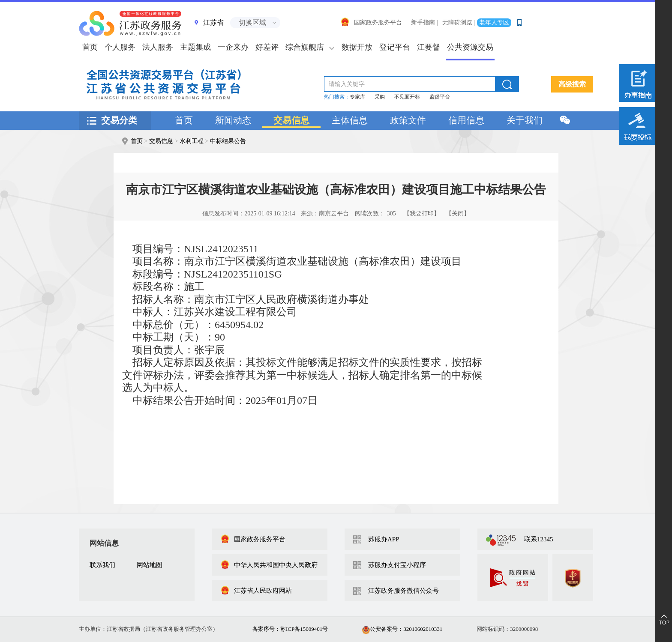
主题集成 (195, 47)
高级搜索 (572, 84)
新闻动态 (233, 120)
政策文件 (408, 120)
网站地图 (150, 565)
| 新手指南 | (423, 22)
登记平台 (395, 47)
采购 (380, 97)
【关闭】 (458, 214)
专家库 (357, 97)
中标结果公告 (228, 141)
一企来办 (233, 47)
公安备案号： (402, 629)
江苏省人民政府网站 (256, 591)
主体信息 (350, 120)
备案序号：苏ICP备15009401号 (290, 629)
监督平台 (440, 97)
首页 (184, 120)
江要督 (429, 47)
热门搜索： (337, 97)
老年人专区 (494, 22)
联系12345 (539, 539)
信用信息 (466, 120)
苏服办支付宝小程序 (397, 565)
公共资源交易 (470, 47)
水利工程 (192, 141)
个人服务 (120, 47)
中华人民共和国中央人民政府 (269, 565)
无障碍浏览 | (459, 22)
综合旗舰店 (305, 47)
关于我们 (525, 120)
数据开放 (357, 47)
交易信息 (291, 120)
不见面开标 (407, 97)
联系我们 (102, 565)
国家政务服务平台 (371, 22)
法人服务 (158, 47)
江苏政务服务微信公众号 (403, 591)
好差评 (267, 47)
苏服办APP (384, 539)
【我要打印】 (422, 214)
